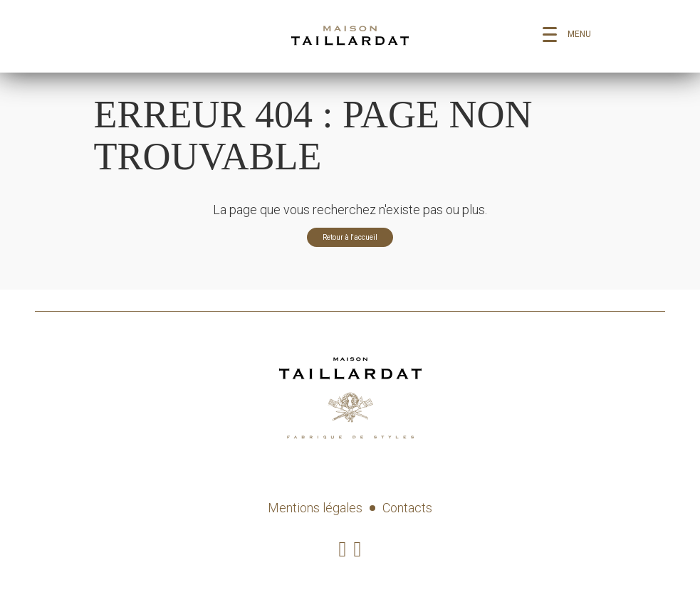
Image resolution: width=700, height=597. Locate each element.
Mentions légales (315, 508)
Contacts (407, 508)
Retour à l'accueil (350, 237)
